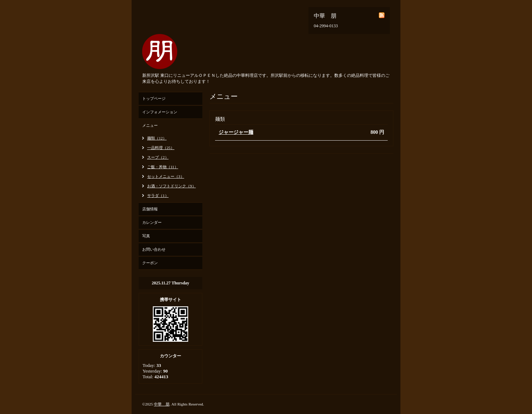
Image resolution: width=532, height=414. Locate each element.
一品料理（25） (161, 148)
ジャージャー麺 (236, 132)
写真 (146, 236)
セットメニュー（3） (166, 176)
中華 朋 (162, 404)
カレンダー (152, 222)
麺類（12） (157, 138)
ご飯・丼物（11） (163, 167)
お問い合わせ (154, 249)
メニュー (150, 125)
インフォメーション (160, 112)
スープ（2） (158, 157)
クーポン (150, 263)
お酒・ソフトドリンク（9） (172, 186)
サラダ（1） (158, 195)
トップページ (154, 98)
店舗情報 (150, 209)
